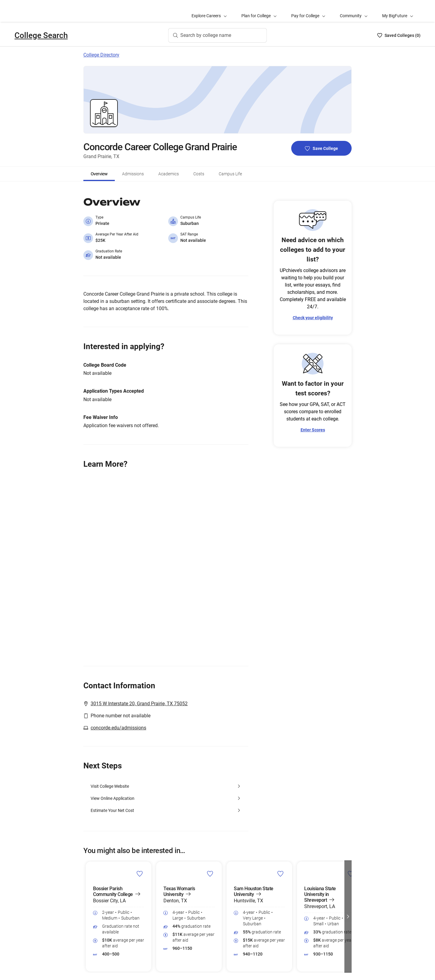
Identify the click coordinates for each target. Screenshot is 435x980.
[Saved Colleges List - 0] (399, 35)
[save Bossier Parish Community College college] (140, 874)
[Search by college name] (218, 35)
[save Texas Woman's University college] (210, 874)
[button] (348, 917)
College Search (41, 35)
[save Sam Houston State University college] (280, 874)
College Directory (101, 55)
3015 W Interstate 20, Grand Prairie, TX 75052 (139, 704)
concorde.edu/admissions (118, 728)
